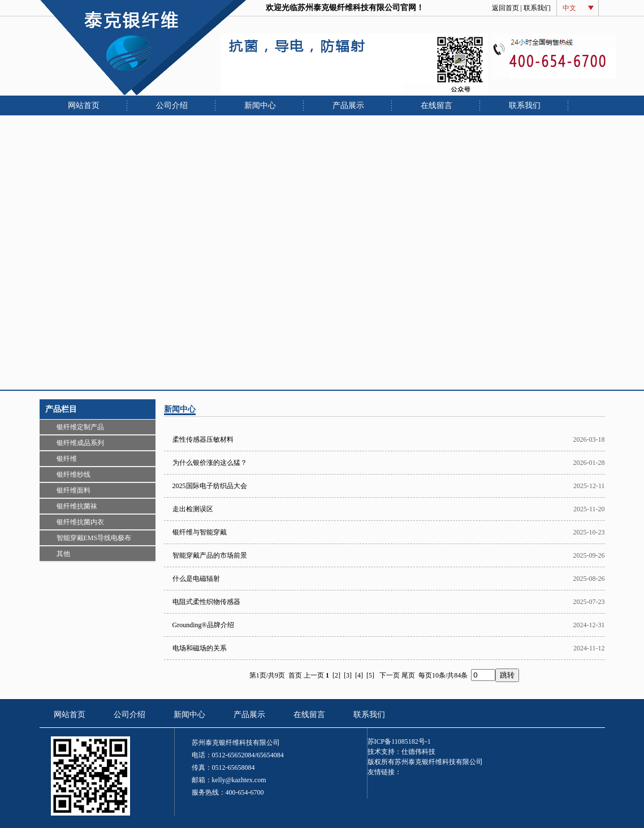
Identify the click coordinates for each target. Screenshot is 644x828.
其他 (63, 554)
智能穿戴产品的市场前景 (210, 555)
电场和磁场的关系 (200, 648)
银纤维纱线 (74, 475)
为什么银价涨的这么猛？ (210, 463)
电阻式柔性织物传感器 (206, 602)
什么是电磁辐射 (196, 579)
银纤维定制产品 (80, 427)
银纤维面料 (74, 490)
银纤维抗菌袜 (77, 506)
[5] (370, 675)
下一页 (390, 675)
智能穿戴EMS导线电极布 (94, 538)
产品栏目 (61, 409)
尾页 (408, 675)
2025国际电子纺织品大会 (210, 486)
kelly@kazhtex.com (239, 780)
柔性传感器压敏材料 (203, 439)
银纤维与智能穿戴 (200, 532)
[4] (359, 675)
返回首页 (505, 8)
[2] (336, 675)
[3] (348, 675)
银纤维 (67, 459)
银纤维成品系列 (80, 443)
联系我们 (537, 8)
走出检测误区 (193, 509)
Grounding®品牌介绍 (203, 625)
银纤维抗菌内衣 (80, 522)
